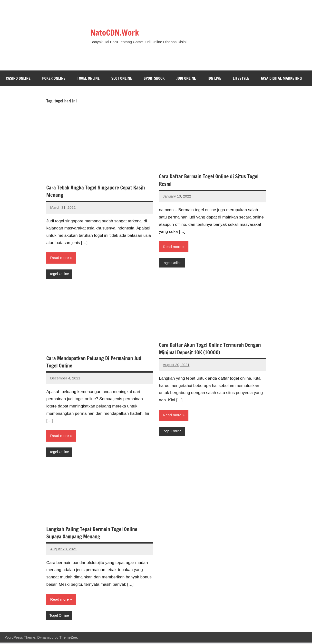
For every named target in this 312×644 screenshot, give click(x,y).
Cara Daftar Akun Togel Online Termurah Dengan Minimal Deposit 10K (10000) (204, 349)
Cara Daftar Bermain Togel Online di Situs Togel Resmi (212, 180)
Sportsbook (154, 78)
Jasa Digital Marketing (281, 78)
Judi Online (186, 78)
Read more (60, 258)
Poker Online (54, 78)
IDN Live (214, 78)
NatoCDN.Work (120, 32)
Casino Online (18, 78)
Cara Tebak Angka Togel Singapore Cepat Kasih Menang (98, 191)
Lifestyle (241, 78)
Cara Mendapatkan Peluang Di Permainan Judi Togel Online (97, 362)
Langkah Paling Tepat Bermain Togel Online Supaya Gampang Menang (94, 534)
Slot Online (122, 78)
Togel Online (88, 78)
